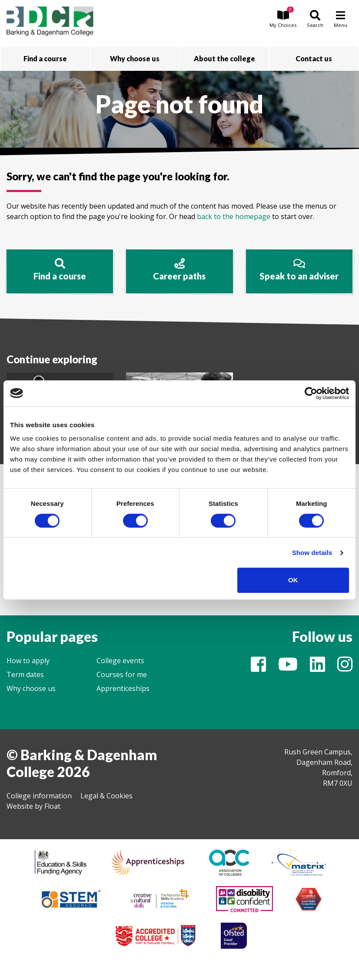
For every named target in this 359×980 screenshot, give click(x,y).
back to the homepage (234, 216)
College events (120, 661)
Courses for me (122, 674)
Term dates (25, 674)
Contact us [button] (314, 58)
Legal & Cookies (106, 796)
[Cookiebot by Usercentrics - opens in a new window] (311, 393)
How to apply (28, 661)
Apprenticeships (123, 688)
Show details (312, 553)
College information (39, 796)
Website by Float (33, 806)
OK (293, 580)
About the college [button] (224, 58)
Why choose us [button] (135, 58)
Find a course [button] (45, 58)
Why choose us (31, 688)
